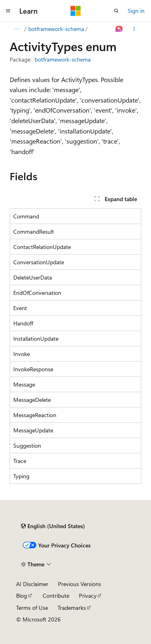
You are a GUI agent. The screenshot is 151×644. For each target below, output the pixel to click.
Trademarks (72, 608)
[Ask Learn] (119, 29)
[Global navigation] (8, 11)
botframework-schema (56, 29)
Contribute (56, 596)
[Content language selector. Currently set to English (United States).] (53, 526)
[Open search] (116, 11)
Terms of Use (32, 608)
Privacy (88, 596)
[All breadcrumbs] (17, 29)
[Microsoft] (76, 11)
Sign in (136, 11)
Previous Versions (80, 584)
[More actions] (134, 29)
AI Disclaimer (32, 584)
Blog (22, 596)
